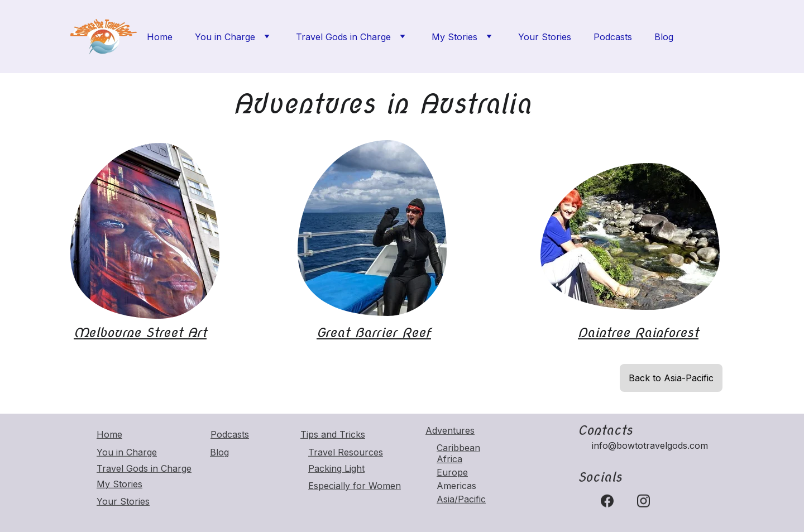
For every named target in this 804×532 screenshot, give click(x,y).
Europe (452, 473)
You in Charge (225, 37)
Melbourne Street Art (140, 332)
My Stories (454, 37)
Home (160, 37)
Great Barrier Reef (374, 332)
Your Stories (545, 37)
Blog (664, 37)
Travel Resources (346, 453)
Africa (449, 459)
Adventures (450, 431)
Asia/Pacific (461, 500)
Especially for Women (355, 486)
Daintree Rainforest (638, 332)
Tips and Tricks (333, 435)
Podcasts (613, 37)
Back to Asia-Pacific (671, 378)
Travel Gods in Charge (343, 37)
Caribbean (458, 448)
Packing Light (336, 469)
